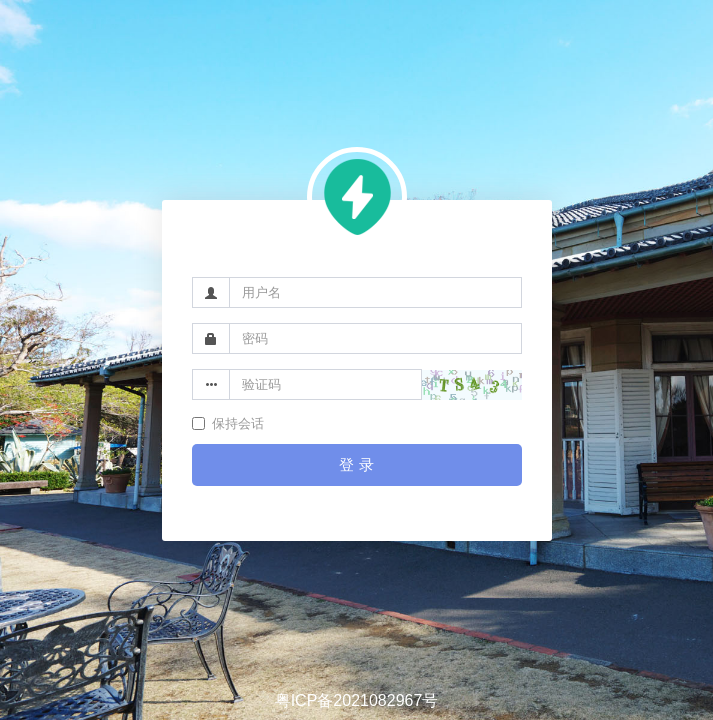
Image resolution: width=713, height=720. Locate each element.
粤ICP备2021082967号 (357, 700)
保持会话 (228, 423)
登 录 (356, 464)
